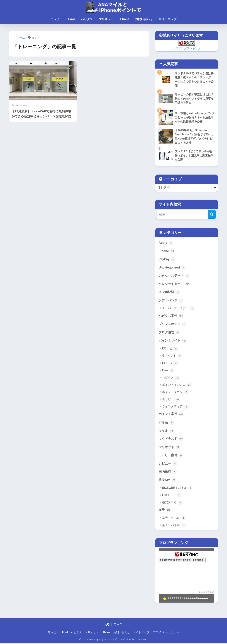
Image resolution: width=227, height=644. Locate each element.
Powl (72, 19)
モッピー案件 (171, 456)
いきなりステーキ (174, 276)
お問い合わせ (144, 19)
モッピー (56, 19)
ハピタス (87, 19)
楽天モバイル (174, 526)
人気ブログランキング (187, 48)
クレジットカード (174, 284)
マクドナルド (171, 439)
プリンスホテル (172, 325)
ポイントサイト (172, 341)
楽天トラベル (174, 519)
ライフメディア (175, 407)
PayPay (167, 260)
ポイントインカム (177, 385)
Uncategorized (172, 268)
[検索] (212, 215)
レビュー (168, 464)
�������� (206, 593)
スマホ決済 (169, 293)
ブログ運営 (169, 333)
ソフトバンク (171, 301)
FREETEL (172, 496)
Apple (166, 243)
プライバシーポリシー (167, 633)
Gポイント (172, 356)
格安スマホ (172, 503)
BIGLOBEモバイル (177, 489)
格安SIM (167, 481)
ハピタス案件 (171, 316)
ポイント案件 (171, 415)
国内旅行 (168, 473)
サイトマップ (168, 19)
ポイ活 (166, 423)
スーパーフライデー (178, 309)
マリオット (106, 19)
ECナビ (170, 349)
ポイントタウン (175, 393)
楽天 (165, 511)
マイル (166, 431)
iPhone (124, 19)
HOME (114, 625)
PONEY (170, 364)
